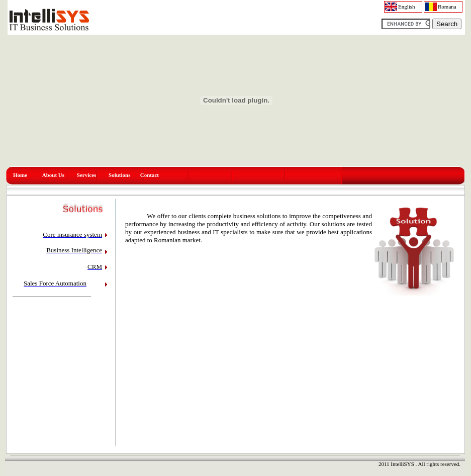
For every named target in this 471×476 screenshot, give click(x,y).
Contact (150, 175)
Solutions (119, 175)
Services (86, 175)
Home (20, 175)
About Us (53, 175)
